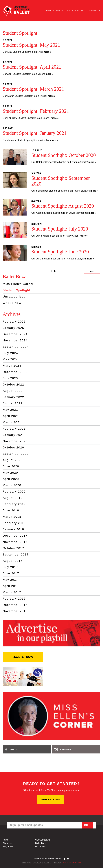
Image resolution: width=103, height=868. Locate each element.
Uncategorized (14, 296)
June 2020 (11, 466)
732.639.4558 (95, 10)
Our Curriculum (43, 840)
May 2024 (10, 359)
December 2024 (15, 334)
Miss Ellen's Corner (18, 284)
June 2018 (11, 510)
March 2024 (12, 366)
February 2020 (14, 492)
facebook (65, 859)
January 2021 (13, 435)
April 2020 (11, 479)
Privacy (58, 863)
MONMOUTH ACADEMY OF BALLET (16, 10)
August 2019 (13, 498)
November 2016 (15, 611)
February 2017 (14, 599)
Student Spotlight (16, 290)
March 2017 (12, 592)
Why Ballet (8, 847)
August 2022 (13, 391)
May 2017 (10, 580)
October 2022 (13, 385)
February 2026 (14, 322)
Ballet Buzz (41, 843)
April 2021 (11, 416)
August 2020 (13, 460)
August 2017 (13, 561)
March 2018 (12, 517)
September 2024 (16, 347)
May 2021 (10, 410)
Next (92, 271)
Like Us (14, 749)
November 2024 (15, 340)
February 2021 (14, 429)
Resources (40, 847)
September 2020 (16, 454)
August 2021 (13, 403)
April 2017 (11, 586)
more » (48, 52)
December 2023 (15, 372)
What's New (12, 303)
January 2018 (13, 529)
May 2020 (10, 473)
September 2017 (16, 554)
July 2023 (10, 378)
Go (86, 825)
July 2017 (10, 567)
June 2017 (11, 573)
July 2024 (10, 353)
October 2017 (13, 548)
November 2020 (15, 441)
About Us (7, 843)
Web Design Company (72, 863)
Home (6, 840)
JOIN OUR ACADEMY (50, 799)
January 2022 (13, 397)
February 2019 (14, 504)
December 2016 (15, 605)
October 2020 (13, 447)
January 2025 (13, 328)
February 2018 (14, 523)
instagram (68, 859)
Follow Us (65, 749)
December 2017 (15, 536)
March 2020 (12, 485)
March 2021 (12, 422)
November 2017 (15, 542)
